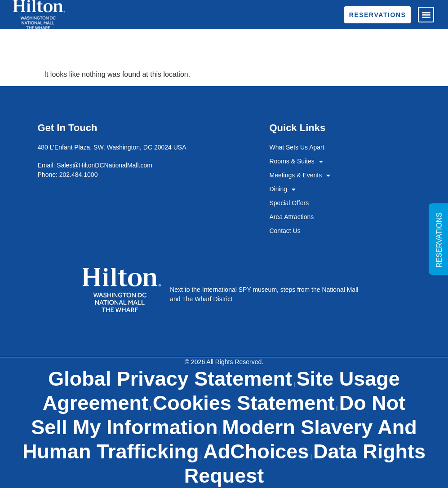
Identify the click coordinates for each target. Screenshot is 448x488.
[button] (426, 15)
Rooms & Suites (296, 161)
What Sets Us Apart (297, 147)
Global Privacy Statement (170, 379)
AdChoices (256, 451)
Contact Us (285, 231)
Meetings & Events (300, 175)
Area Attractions (291, 217)
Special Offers (289, 203)
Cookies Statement (244, 403)
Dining (282, 189)
